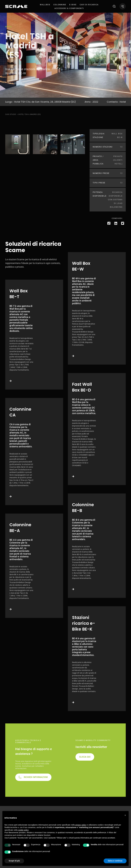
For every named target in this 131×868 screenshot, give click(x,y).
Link (34, 335)
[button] (125, 815)
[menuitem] (45, 5)
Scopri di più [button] (14, 861)
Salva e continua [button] (115, 861)
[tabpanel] (17, 144)
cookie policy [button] (23, 830)
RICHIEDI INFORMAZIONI (36, 777)
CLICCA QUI (85, 757)
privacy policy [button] (81, 825)
